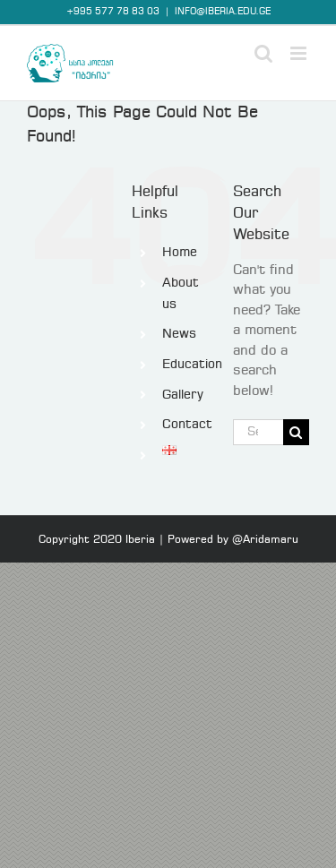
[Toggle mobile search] (263, 53)
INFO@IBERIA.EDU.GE (223, 12)
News (179, 334)
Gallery (183, 395)
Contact (187, 425)
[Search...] (258, 432)
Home (180, 253)
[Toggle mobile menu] (300, 53)
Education (192, 365)
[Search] (296, 432)
